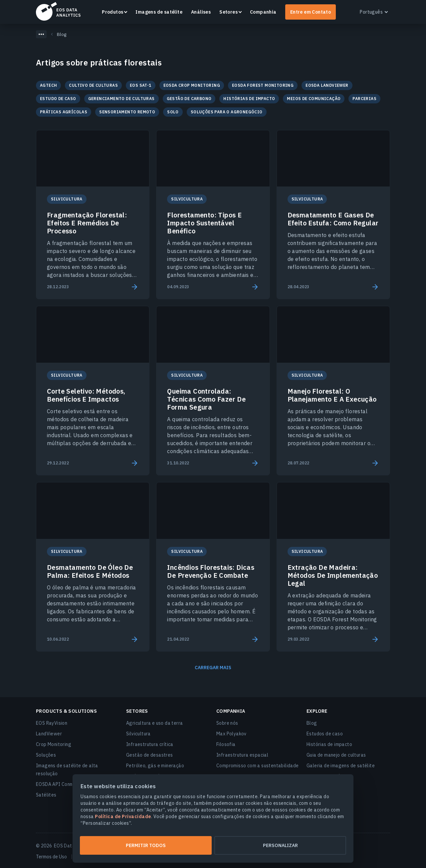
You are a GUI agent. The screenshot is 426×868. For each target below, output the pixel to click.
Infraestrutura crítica (150, 744)
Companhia (263, 12)
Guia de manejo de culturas (336, 755)
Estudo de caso (58, 99)
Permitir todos (146, 845)
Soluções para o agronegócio (227, 112)
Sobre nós (227, 723)
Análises (201, 12)
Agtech (48, 85)
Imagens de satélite (159, 12)
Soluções (46, 755)
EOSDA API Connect (58, 784)
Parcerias (364, 99)
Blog (312, 723)
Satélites (46, 795)
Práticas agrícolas (64, 112)
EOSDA (58, 11)
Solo (173, 112)
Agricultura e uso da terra (154, 723)
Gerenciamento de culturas (121, 99)
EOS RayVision (52, 723)
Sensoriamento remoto (127, 112)
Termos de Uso (51, 857)
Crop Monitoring (54, 744)
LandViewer (49, 734)
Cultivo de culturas (93, 85)
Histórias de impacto (249, 99)
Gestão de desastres (150, 755)
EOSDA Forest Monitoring (263, 85)
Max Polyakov (231, 734)
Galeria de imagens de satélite (341, 766)
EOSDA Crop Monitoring (192, 85)
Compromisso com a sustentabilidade (258, 766)
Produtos (112, 12)
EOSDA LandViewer (327, 85)
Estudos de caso (325, 734)
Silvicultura (138, 734)
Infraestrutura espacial (242, 755)
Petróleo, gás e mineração (155, 766)
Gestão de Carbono (189, 99)
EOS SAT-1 (141, 85)
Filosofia (226, 744)
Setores (228, 12)
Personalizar (280, 845)
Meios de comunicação (314, 99)
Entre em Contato (311, 12)
